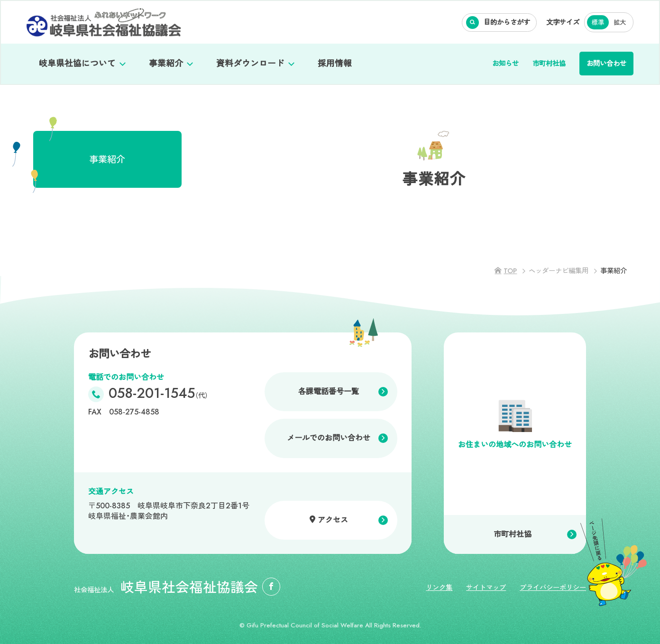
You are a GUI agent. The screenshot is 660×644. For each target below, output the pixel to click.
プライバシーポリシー (553, 588)
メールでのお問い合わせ (329, 438)
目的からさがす (507, 22)
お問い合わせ (606, 64)
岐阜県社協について (77, 64)
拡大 (620, 23)
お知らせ (505, 64)
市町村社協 (549, 64)
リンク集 (439, 588)
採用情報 (335, 64)
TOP (510, 271)
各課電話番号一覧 (329, 391)
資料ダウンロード (250, 64)
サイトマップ (486, 588)
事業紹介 (166, 64)
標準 (598, 23)
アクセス (333, 520)
